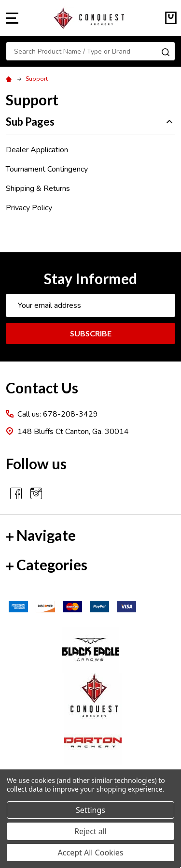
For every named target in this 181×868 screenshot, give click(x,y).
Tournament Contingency (47, 169)
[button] (90, 650)
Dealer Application (37, 150)
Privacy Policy (29, 208)
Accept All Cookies (91, 853)
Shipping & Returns (38, 188)
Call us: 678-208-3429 (58, 414)
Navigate (41, 535)
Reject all (90, 831)
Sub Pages (90, 122)
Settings (90, 810)
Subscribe (91, 333)
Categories (47, 564)
